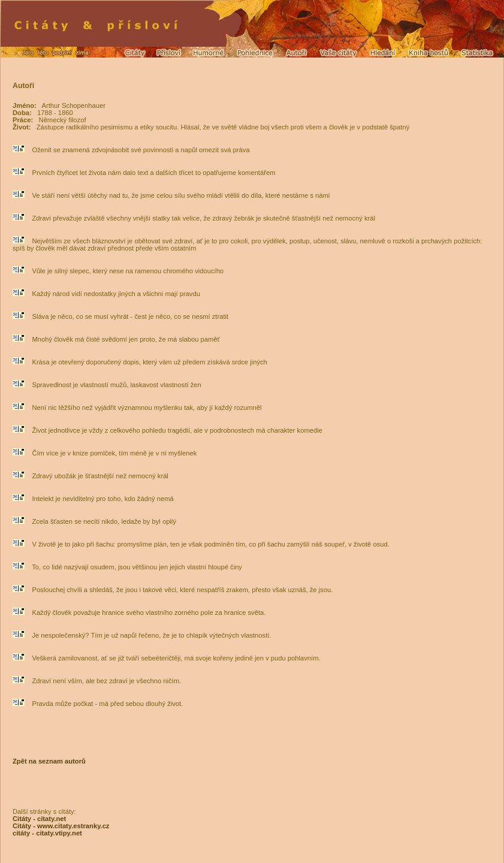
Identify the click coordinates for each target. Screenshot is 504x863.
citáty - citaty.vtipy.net (47, 833)
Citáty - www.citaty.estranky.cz (61, 826)
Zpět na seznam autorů (49, 761)
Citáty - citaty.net (39, 819)
